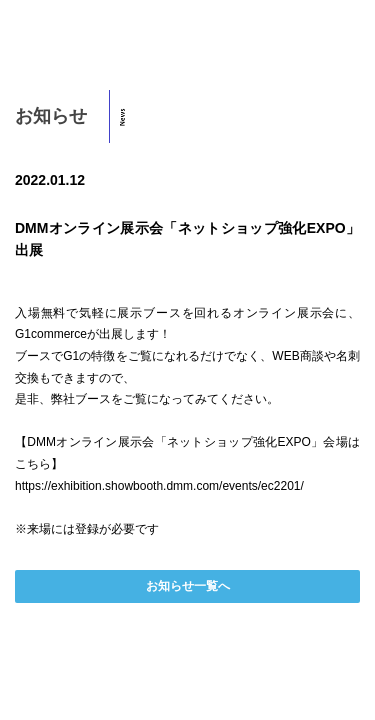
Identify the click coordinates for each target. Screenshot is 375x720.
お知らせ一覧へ (188, 586)
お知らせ (51, 115)
